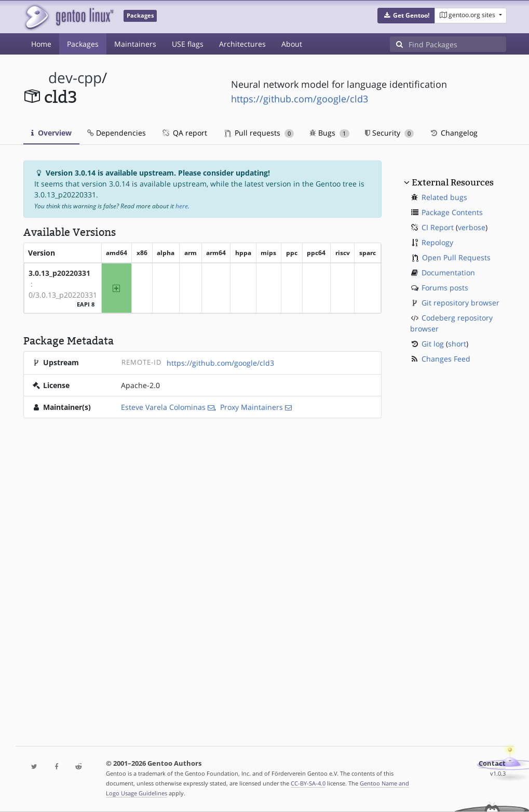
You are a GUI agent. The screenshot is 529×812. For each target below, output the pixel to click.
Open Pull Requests (456, 257)
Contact (492, 763)
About (292, 44)
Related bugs (444, 197)
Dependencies (117, 133)
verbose (472, 227)
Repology (437, 242)
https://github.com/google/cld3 (300, 99)
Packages (83, 44)
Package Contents (452, 212)
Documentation (448, 272)
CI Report (438, 227)
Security (390, 133)
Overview (51, 133)
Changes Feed (446, 359)
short (457, 344)
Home (41, 44)
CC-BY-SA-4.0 (308, 783)
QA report (184, 133)
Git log (433, 344)
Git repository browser (460, 303)
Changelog (453, 133)
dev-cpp (75, 78)
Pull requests (260, 133)
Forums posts (445, 288)
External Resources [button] (453, 182)
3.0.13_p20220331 (59, 273)
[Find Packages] (457, 44)
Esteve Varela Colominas (163, 407)
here (182, 206)
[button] (406, 16)
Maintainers (135, 44)
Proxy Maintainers (252, 407)
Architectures (242, 44)
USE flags (188, 44)
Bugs (329, 133)
